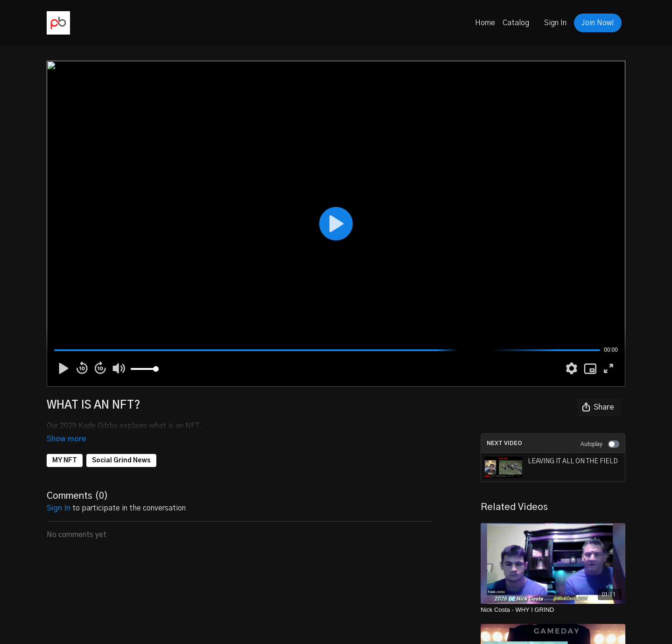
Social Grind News (121, 447)
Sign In (555, 23)
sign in (59, 495)
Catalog (516, 23)
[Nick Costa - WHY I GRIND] (553, 610)
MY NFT (65, 447)
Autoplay (600, 444)
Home (485, 23)
